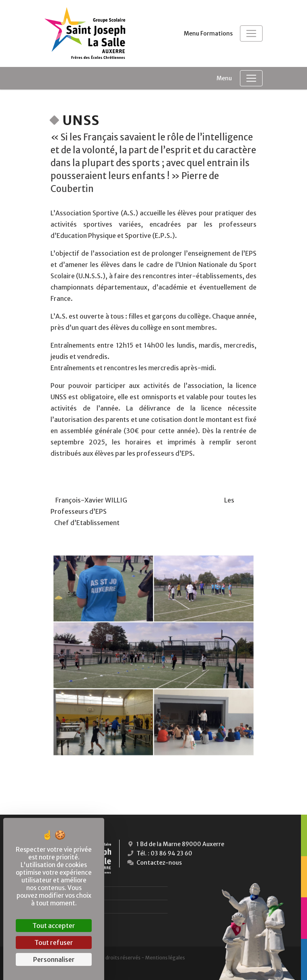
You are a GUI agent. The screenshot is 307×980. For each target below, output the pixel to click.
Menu (224, 78)
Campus (76, 920)
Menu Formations (208, 33)
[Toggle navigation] (251, 33)
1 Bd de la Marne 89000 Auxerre (175, 844)
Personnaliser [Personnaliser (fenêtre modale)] (54, 959)
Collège (77, 893)
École (73, 880)
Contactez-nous (154, 863)
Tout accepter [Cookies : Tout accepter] (54, 926)
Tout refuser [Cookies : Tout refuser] (54, 942)
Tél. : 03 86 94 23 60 (159, 853)
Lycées (74, 906)
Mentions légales (165, 958)
